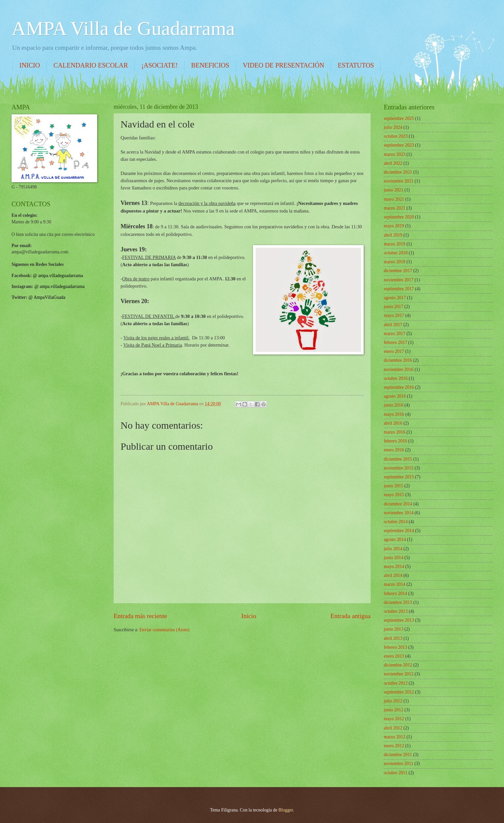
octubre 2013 (396, 611)
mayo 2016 (394, 414)
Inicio (249, 616)
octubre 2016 (396, 378)
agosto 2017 (395, 298)
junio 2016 (393, 405)
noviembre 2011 (399, 764)
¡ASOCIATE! (159, 65)
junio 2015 (393, 486)
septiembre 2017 (399, 289)
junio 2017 (393, 307)
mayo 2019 (394, 226)
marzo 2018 (395, 262)
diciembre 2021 (398, 172)
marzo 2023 (395, 154)
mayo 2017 (394, 315)
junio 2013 (393, 629)
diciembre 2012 (398, 665)
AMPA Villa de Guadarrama (123, 28)
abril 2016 (393, 423)
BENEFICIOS (210, 65)
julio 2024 (393, 127)
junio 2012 (393, 710)
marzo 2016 (395, 432)
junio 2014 (393, 558)
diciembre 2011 (398, 755)
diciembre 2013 (398, 602)
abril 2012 (393, 728)
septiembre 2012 (399, 692)
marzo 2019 (395, 244)
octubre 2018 (396, 253)
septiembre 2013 (399, 620)
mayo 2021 (394, 199)
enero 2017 (394, 351)
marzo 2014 (395, 584)
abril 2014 (393, 575)
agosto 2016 (395, 396)
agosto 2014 (395, 539)
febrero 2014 (395, 594)
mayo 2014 (394, 567)
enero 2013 (394, 656)
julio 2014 (393, 549)
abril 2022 (393, 163)
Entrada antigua (350, 616)
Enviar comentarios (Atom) (164, 630)
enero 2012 (394, 746)
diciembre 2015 (398, 459)
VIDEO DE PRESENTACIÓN (283, 65)
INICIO (30, 65)
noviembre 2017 (399, 280)
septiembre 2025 (399, 118)
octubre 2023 (396, 136)
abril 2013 (393, 638)
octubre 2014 (396, 522)
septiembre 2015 (399, 477)
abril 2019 (393, 235)
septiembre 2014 (399, 531)
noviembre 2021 (399, 181)
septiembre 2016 (399, 387)
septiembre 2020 (399, 217)
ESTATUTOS (356, 65)
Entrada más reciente (140, 616)
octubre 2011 (396, 773)
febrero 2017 (395, 342)
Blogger (286, 810)
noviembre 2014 (399, 513)
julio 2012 (393, 701)
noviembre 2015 (399, 468)
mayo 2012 (394, 719)
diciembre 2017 (398, 271)
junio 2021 (393, 190)
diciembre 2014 (398, 504)
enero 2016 (394, 450)
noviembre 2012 (399, 674)
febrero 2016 (395, 441)
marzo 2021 (395, 208)
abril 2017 (393, 325)
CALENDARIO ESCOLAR (91, 65)
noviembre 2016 (399, 369)
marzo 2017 (395, 334)
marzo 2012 (395, 737)
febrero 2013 (395, 647)
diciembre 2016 (398, 360)
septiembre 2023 (399, 145)
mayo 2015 (394, 495)
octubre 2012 (396, 683)
